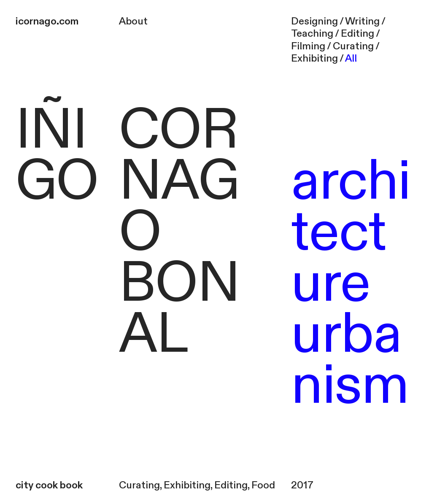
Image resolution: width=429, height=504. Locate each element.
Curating (139, 485)
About (133, 22)
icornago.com (47, 22)
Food (263, 485)
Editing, (232, 485)
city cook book (49, 485)
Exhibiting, (188, 485)
